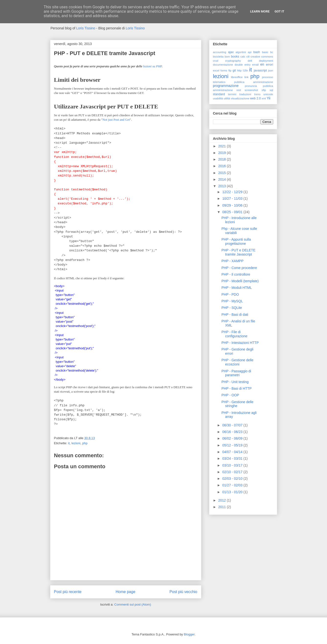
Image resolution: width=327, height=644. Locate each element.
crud (216, 61)
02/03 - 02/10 (233, 479)
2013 (222, 186)
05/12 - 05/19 (233, 445)
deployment (266, 61)
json (271, 70)
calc (243, 57)
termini (232, 94)
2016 (222, 166)
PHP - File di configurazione (234, 334)
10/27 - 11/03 (233, 199)
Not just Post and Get (116, 120)
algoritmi (241, 52)
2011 (222, 507)
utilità (227, 98)
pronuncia (251, 86)
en (262, 64)
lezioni (76, 443)
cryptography (233, 61)
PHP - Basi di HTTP (236, 388)
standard (219, 94)
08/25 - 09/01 (233, 212)
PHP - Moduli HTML (237, 288)
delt (250, 61)
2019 (222, 153)
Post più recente (68, 592)
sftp (264, 90)
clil (248, 57)
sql (271, 90)
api (250, 52)
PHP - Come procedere (239, 268)
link (246, 77)
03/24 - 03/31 (233, 458)
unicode (268, 94)
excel (216, 70)
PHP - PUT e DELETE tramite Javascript (238, 252)
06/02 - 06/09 (233, 438)
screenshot (251, 90)
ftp (230, 70)
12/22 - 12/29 (233, 192)
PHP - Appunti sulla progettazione (236, 241)
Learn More (260, 11)
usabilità (218, 98)
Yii (268, 98)
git (234, 70)
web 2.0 (255, 98)
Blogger (189, 634)
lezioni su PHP (152, 66)
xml (264, 98)
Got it (279, 11)
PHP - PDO (230, 294)
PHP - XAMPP (232, 261)
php (85, 443)
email (255, 65)
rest (239, 90)
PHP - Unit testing (235, 382)
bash (257, 52)
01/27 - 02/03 (233, 485)
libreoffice (237, 77)
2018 (222, 159)
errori (269, 65)
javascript (260, 70)
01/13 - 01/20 (233, 492)
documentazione (223, 65)
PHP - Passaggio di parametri (236, 373)
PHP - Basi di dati (235, 315)
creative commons (262, 57)
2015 (222, 173)
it (69, 443)
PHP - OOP (230, 395)
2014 (222, 179)
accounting (220, 52)
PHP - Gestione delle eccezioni (237, 362)
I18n (245, 70)
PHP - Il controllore (236, 274)
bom (227, 57)
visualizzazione (240, 98)
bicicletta (218, 57)
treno (257, 94)
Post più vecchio (183, 592)
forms (224, 70)
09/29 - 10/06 (233, 205)
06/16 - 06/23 (233, 432)
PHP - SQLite (232, 308)
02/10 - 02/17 (233, 472)
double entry (242, 65)
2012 (222, 500)
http (239, 70)
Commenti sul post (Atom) (133, 604)
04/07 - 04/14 (233, 452)
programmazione (226, 86)
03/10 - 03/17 (233, 465)
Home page (126, 592)
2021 (222, 146)
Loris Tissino (86, 28)
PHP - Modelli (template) (240, 281)
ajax (231, 52)
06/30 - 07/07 (233, 425)
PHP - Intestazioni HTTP (240, 343)
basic (265, 52)
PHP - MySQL (232, 301)
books (235, 57)
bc (272, 52)
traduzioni (245, 94)
